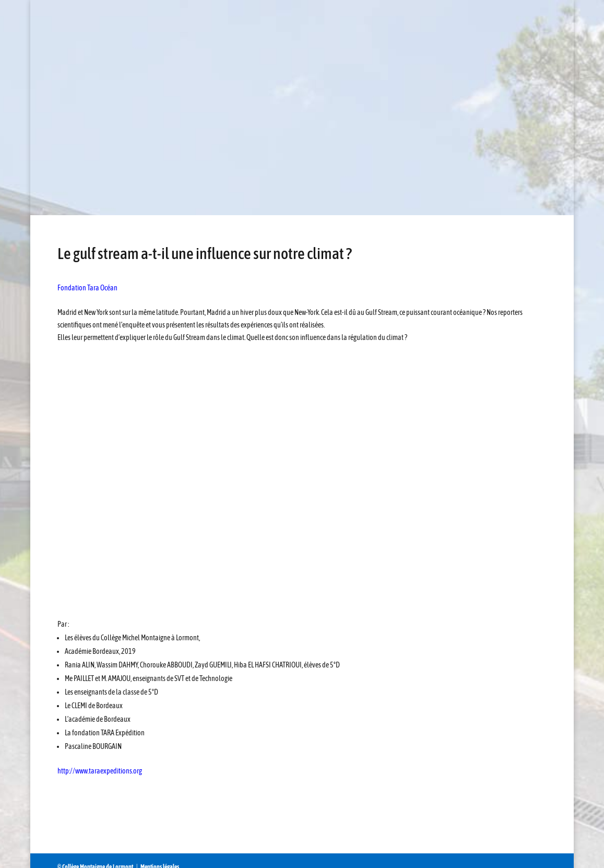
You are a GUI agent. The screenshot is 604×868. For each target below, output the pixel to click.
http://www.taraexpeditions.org (100, 771)
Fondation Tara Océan (87, 288)
